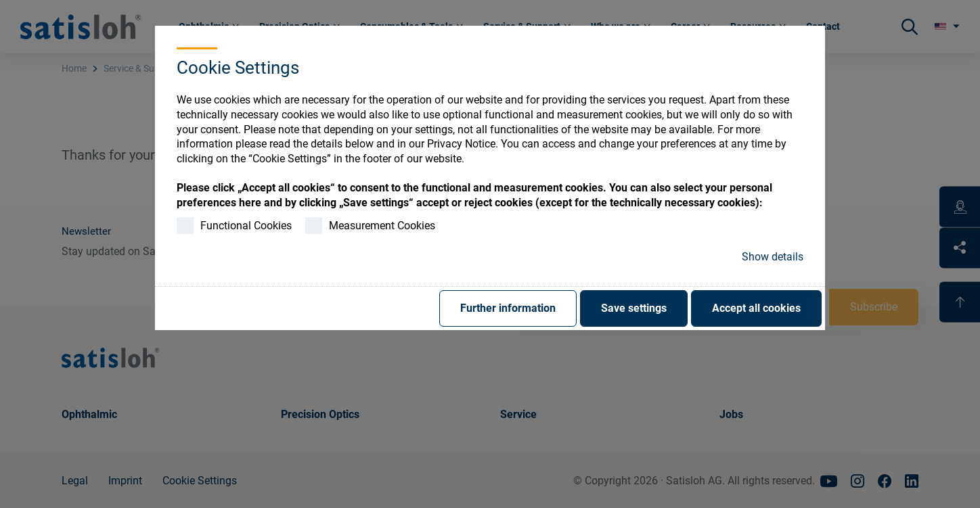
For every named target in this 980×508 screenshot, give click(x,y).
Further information (508, 308)
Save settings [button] (634, 308)
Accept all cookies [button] (756, 308)
